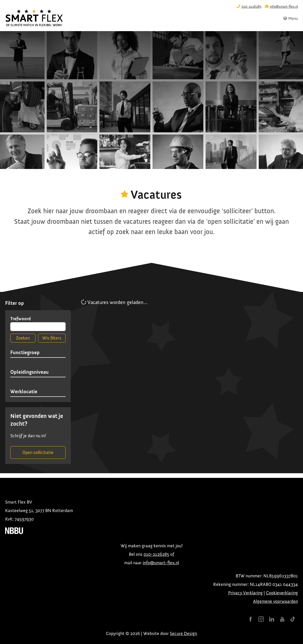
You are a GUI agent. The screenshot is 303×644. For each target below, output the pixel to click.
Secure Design (183, 633)
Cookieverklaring (282, 593)
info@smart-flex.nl (161, 563)
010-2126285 (156, 554)
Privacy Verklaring (245, 593)
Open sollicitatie (38, 452)
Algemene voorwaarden (275, 601)
